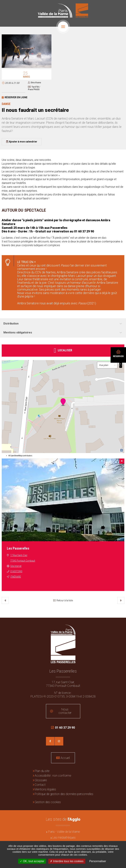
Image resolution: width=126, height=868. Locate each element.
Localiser (65, 350)
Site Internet (16, 566)
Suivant (121, 600)
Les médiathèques (64, 837)
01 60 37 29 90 (63, 729)
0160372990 (16, 571)
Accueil (65, 758)
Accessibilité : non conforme (53, 776)
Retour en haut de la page (121, 623)
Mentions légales (45, 789)
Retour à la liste (65, 600)
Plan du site (42, 771)
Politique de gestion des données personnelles (64, 794)
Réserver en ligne (16, 97)
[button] (27, 67)
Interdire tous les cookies (67, 861)
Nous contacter (65, 711)
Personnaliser (98, 861)
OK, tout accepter (32, 861)
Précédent (5, 600)
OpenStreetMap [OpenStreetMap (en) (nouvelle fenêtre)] (16, 456)
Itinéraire (16, 577)
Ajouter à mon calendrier (23, 142)
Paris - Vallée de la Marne (64, 832)
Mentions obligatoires (18, 332)
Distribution (11, 324)
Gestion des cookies (48, 802)
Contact (40, 785)
